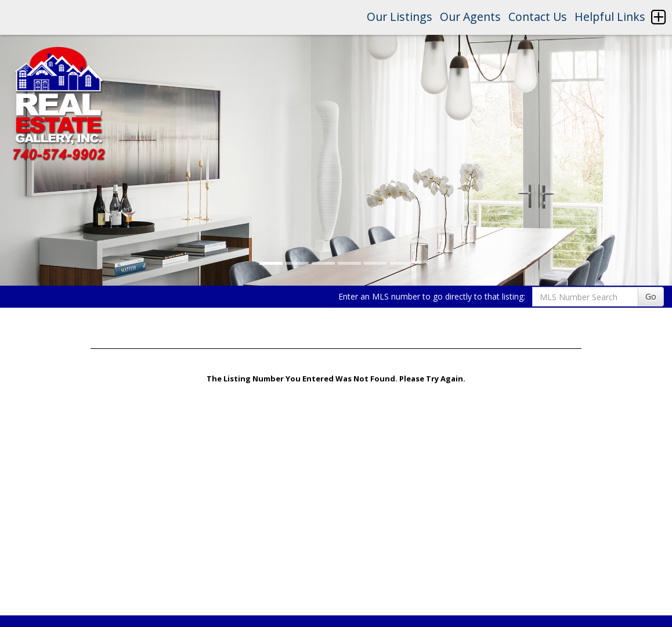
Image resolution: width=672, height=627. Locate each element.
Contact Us (538, 17)
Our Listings (400, 17)
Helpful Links (610, 17)
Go (651, 296)
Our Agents (470, 17)
